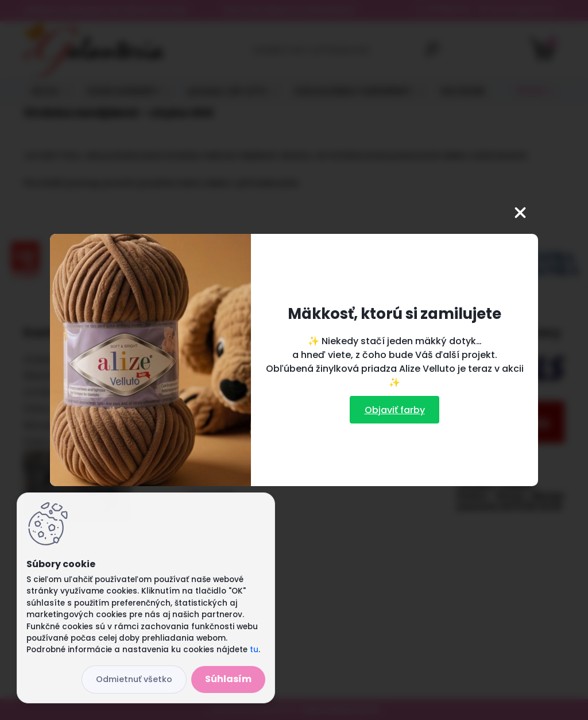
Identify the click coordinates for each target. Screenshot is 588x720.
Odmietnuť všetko (134, 679)
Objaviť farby (395, 410)
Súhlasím (228, 679)
